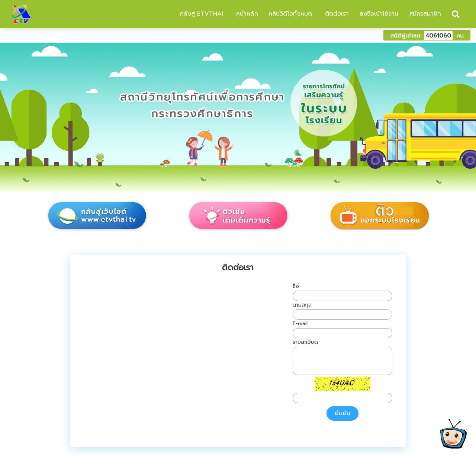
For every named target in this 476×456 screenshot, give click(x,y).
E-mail (300, 324)
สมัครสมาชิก (425, 14)
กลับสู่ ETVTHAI (200, 14)
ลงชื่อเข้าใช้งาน (379, 14)
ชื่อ (296, 286)
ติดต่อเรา (336, 14)
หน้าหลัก (246, 14)
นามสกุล (302, 305)
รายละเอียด (305, 342)
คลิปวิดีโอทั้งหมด (290, 14)
